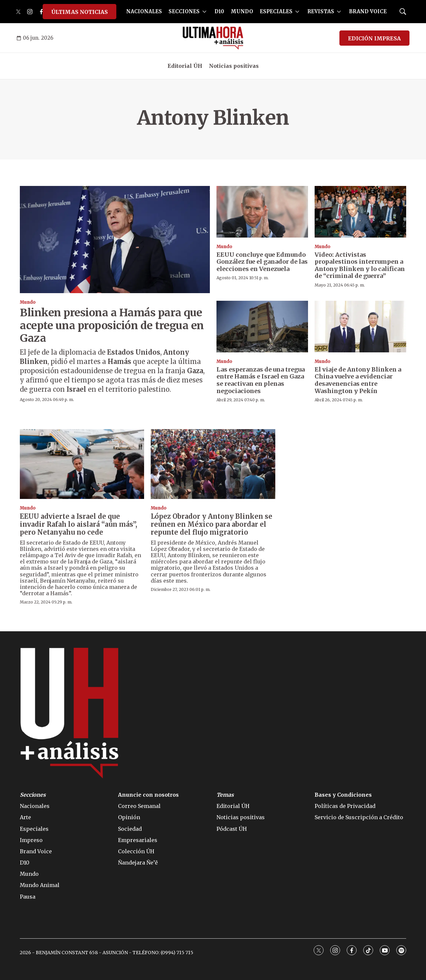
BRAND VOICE (368, 11)
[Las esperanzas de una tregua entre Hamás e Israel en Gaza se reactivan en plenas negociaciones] (262, 327)
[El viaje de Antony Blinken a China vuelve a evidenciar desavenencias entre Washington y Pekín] (360, 327)
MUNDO (242, 11)
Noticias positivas (234, 66)
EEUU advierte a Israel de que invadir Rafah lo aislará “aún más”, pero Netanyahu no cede (78, 524)
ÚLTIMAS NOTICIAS (79, 12)
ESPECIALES (276, 11)
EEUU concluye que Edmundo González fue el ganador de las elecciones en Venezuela (262, 262)
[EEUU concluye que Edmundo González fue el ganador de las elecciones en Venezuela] (262, 212)
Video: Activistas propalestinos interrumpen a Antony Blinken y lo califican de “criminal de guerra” (360, 265)
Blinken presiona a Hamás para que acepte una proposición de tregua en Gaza (112, 325)
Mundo (28, 302)
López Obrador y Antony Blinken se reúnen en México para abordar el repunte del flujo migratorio (212, 524)
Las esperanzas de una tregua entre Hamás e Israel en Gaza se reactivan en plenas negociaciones (261, 380)
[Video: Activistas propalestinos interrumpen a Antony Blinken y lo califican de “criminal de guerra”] (360, 212)
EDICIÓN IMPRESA (374, 38)
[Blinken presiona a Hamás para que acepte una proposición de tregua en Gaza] (115, 239)
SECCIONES (184, 11)
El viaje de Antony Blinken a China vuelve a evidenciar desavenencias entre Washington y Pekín (358, 380)
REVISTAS (321, 11)
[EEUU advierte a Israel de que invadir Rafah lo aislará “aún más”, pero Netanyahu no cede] (82, 464)
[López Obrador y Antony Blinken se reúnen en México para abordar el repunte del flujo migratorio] (213, 464)
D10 (219, 11)
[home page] (213, 38)
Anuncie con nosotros (148, 795)
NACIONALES (144, 11)
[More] (204, 12)
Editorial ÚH (185, 66)
